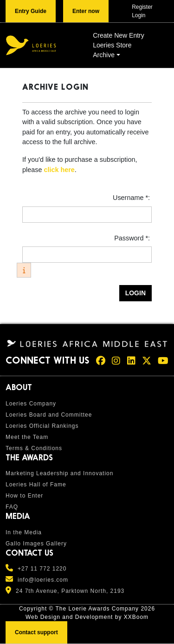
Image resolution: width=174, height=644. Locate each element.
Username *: (132, 198)
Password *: (133, 238)
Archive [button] (104, 55)
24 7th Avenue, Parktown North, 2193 (70, 591)
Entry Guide (31, 11)
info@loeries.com (43, 580)
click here (59, 170)
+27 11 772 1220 (42, 569)
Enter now (86, 11)
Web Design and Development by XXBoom (87, 617)
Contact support (36, 632)
